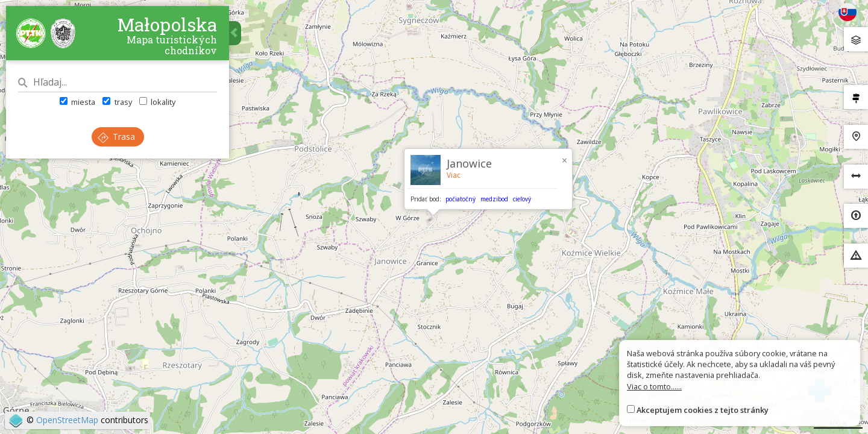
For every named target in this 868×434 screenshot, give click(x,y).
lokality (157, 102)
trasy (117, 102)
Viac (454, 175)
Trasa (116, 137)
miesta (77, 102)
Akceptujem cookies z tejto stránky (703, 410)
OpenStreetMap (67, 420)
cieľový (522, 199)
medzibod (494, 199)
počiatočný (461, 199)
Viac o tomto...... (654, 386)
